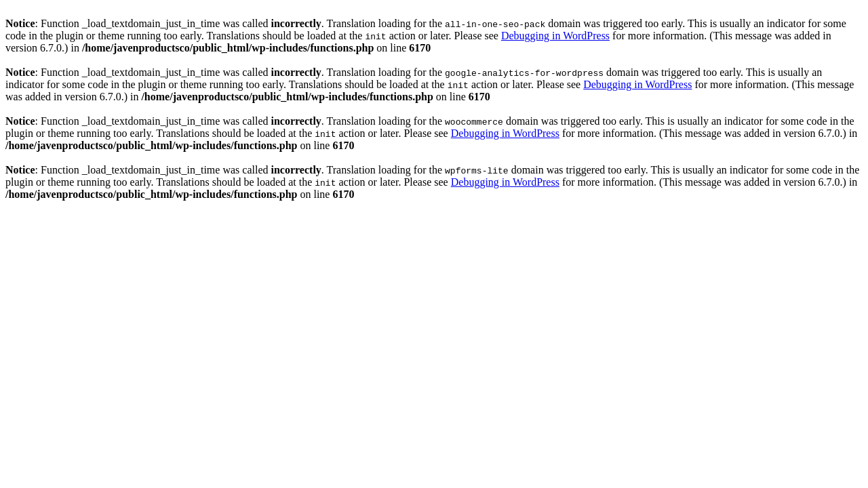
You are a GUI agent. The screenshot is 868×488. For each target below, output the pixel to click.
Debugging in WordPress (555, 36)
